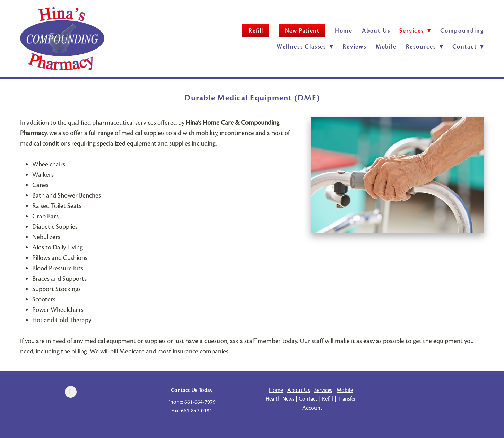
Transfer (347, 399)
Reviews (354, 47)
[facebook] (71, 392)
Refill (256, 31)
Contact (468, 47)
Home (344, 31)
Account (312, 408)
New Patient (302, 31)
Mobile (386, 47)
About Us (376, 31)
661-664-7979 (200, 402)
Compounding (462, 31)
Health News (280, 399)
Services (323, 390)
